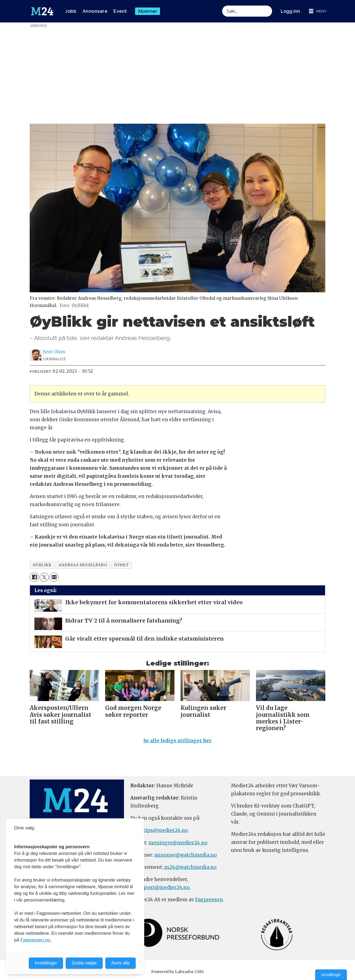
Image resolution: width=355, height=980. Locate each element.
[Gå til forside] (42, 11)
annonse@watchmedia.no (186, 855)
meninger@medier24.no (178, 843)
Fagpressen (209, 900)
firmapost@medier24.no (160, 887)
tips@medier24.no (166, 830)
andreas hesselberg (83, 565)
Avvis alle (121, 963)
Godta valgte (84, 963)
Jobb (71, 11)
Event (120, 11)
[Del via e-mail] (54, 577)
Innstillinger (331, 975)
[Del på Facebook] (34, 577)
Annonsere (95, 11)
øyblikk (42, 565)
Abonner (148, 11)
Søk (222, 5)
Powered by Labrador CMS (177, 972)
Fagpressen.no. (36, 940)
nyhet (121, 565)
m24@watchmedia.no (190, 867)
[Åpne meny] (318, 11)
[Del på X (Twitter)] (44, 577)
